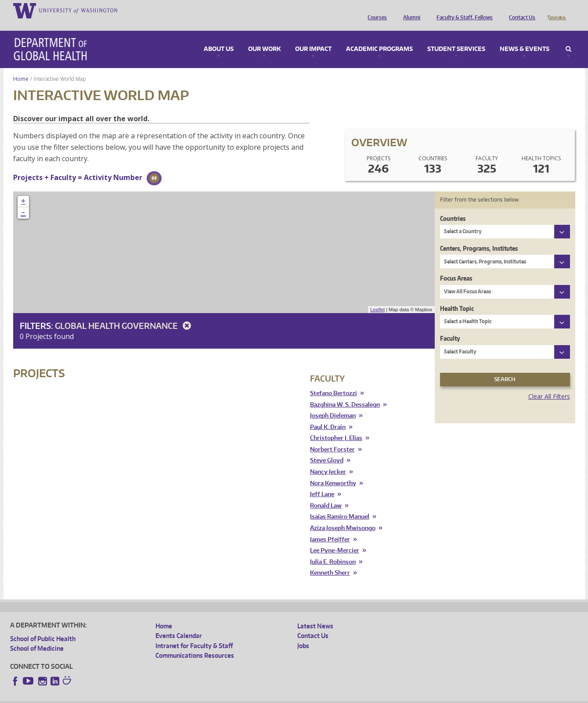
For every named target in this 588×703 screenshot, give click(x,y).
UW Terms (162, 696)
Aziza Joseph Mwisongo (343, 516)
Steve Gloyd (327, 448)
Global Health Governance (124, 313)
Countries (453, 206)
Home (21, 67)
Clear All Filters (549, 384)
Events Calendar (179, 623)
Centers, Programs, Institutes (479, 236)
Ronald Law (326, 493)
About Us (219, 37)
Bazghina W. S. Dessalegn (345, 392)
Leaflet (377, 297)
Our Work (264, 37)
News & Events (525, 37)
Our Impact (313, 37)
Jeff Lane (322, 482)
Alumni (409, 10)
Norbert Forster (332, 437)
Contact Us (520, 10)
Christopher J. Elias (336, 426)
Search (568, 37)
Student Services (456, 37)
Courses (375, 10)
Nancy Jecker (328, 460)
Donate (556, 10)
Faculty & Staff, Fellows (462, 10)
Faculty (450, 326)
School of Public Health (43, 626)
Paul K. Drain (328, 415)
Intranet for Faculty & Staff (194, 633)
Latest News (315, 614)
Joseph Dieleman (333, 403)
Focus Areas (456, 266)
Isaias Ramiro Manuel (340, 504)
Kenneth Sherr (330, 561)
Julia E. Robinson (333, 550)
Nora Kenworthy (333, 471)
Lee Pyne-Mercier (335, 538)
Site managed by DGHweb (214, 696)
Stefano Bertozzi (334, 381)
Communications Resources (195, 643)
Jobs (303, 633)
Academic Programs (379, 37)
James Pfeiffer (330, 527)
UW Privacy (126, 696)
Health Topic (457, 296)
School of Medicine (37, 636)
